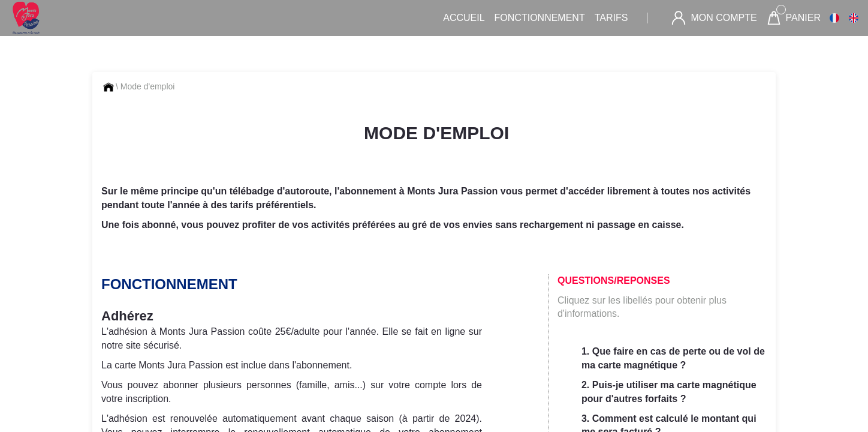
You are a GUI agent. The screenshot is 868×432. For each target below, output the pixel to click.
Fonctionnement (540, 18)
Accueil (464, 18)
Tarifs (611, 18)
